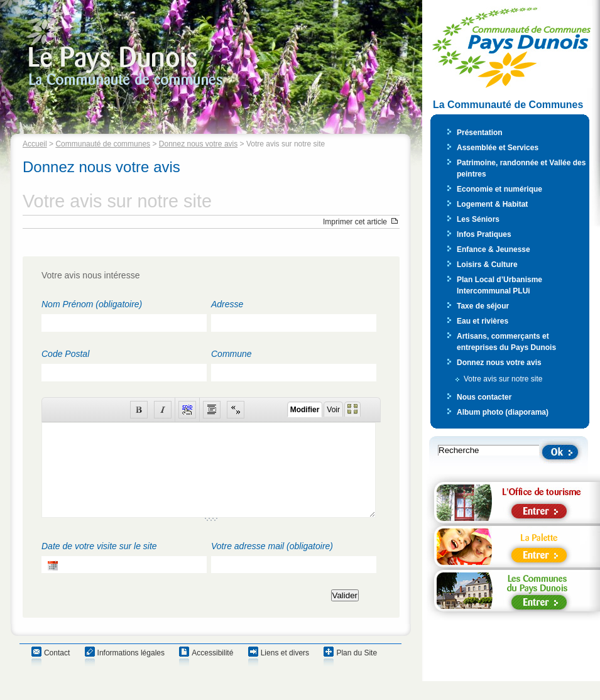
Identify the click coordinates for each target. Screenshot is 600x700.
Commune (232, 354)
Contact (57, 672)
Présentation (480, 133)
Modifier (305, 410)
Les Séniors (478, 219)
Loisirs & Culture (487, 265)
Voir (333, 410)
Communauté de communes (103, 144)
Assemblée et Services (498, 148)
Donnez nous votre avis (198, 144)
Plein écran (352, 409)
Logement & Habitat (492, 204)
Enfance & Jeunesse (494, 249)
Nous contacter (484, 397)
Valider (345, 614)
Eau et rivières (483, 321)
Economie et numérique (499, 189)
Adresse (227, 304)
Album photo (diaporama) (503, 412)
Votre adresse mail (272, 565)
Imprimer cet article (355, 222)
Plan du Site (357, 672)
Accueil (35, 144)
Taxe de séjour (483, 306)
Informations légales (131, 672)
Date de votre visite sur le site (99, 565)
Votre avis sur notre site (503, 379)
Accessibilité (212, 672)
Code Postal (65, 354)
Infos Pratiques (484, 234)
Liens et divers (285, 672)
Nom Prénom (92, 304)
